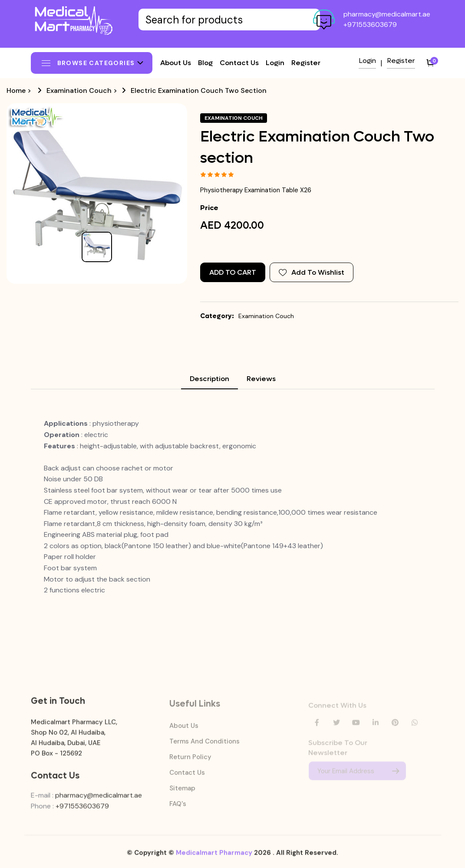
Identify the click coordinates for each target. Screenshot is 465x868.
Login (275, 63)
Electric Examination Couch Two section (199, 90)
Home (16, 90)
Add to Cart (233, 272)
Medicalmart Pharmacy (214, 857)
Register (306, 63)
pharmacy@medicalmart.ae (387, 14)
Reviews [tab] (261, 379)
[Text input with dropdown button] (229, 20)
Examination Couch (79, 90)
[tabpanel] (233, 507)
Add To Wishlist (312, 272)
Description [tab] (209, 379)
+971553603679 (370, 25)
